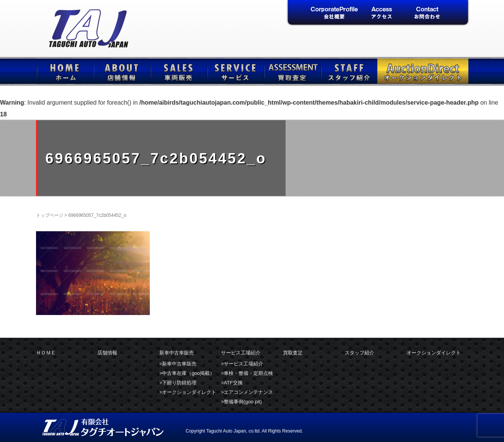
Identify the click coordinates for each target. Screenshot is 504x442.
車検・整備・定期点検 (248, 373)
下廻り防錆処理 (179, 383)
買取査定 (292, 71)
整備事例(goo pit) (243, 402)
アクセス (381, 13)
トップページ (50, 215)
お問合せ (427, 13)
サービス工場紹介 (235, 71)
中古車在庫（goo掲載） (188, 373)
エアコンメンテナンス (248, 392)
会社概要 (334, 13)
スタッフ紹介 (349, 71)
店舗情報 (121, 71)
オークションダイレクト (423, 71)
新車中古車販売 (178, 71)
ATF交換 (233, 383)
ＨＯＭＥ (64, 71)
